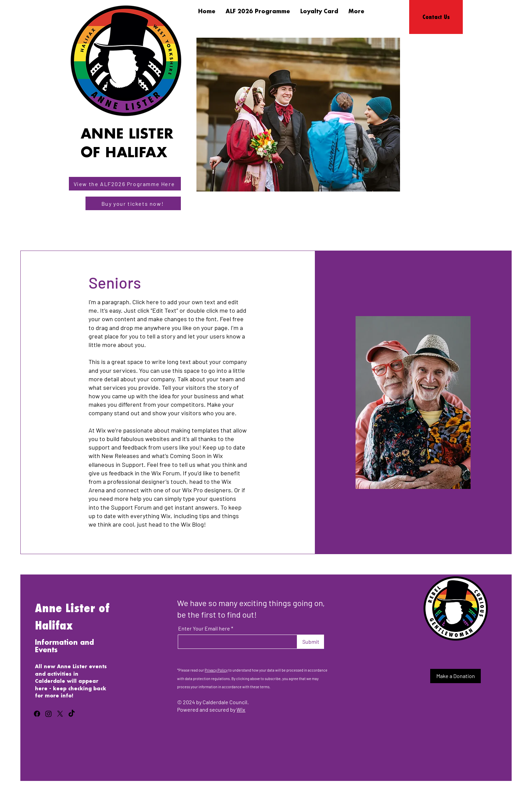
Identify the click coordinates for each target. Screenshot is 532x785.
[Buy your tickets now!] (133, 203)
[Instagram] (49, 714)
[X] (60, 714)
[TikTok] (72, 714)
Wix (241, 709)
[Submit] (311, 642)
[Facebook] (37, 714)
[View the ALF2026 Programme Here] (125, 184)
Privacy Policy (216, 670)
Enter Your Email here (204, 628)
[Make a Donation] (455, 676)
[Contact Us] (436, 17)
